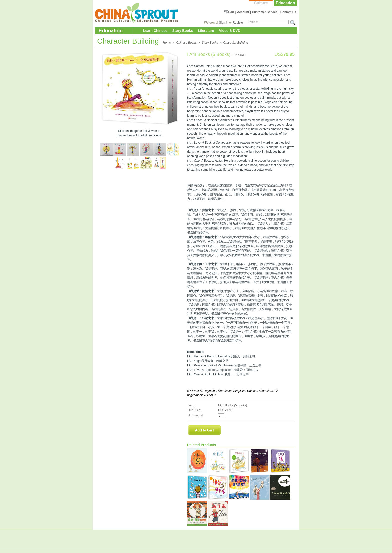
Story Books (182, 31)
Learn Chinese (155, 31)
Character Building (236, 43)
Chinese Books (187, 43)
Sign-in (224, 23)
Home (167, 43)
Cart (231, 12)
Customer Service (265, 12)
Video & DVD (230, 31)
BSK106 (239, 55)
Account (243, 12)
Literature (206, 31)
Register (238, 23)
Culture (261, 3)
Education (285, 3)
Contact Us (288, 12)
